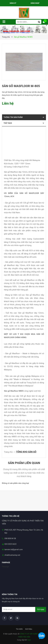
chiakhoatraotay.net (12, 555)
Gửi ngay (41, 609)
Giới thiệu (29, 629)
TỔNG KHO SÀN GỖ (26, 452)
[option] (13, 501)
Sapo (29, 640)
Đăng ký (13, 3)
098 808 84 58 (10, 538)
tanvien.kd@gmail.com (14, 549)
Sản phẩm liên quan (24, 463)
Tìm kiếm (19, 629)
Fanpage (5, 567)
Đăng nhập (35, 3)
